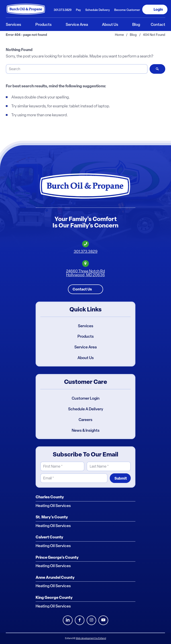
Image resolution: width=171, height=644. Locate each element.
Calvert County (49, 537)
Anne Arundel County (55, 577)
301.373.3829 (63, 10)
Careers (85, 420)
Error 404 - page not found (26, 35)
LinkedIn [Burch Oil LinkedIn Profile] (68, 620)
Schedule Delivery (98, 10)
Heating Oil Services (53, 506)
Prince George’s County (57, 557)
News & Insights (86, 430)
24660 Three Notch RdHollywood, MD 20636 (85, 273)
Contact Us (82, 289)
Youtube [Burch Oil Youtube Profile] (103, 620)
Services (86, 326)
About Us (86, 358)
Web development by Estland (91, 638)
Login (158, 9)
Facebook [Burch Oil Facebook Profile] (80, 620)
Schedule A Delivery (86, 409)
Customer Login (86, 398)
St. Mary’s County (52, 517)
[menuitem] (62, 9)
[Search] (77, 69)
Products (86, 337)
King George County (54, 597)
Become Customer (127, 10)
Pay (78, 10)
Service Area (85, 347)
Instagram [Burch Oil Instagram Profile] (91, 620)
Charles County (50, 497)
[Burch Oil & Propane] (26, 9)
